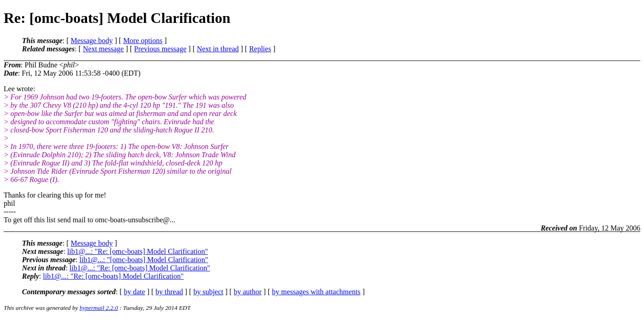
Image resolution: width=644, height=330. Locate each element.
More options (143, 41)
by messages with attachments (316, 292)
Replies (260, 49)
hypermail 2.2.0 (99, 308)
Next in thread (218, 49)
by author (248, 292)
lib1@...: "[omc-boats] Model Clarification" (144, 260)
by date (134, 292)
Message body (92, 41)
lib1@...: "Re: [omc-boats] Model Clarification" (138, 251)
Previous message (160, 49)
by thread (169, 292)
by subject (208, 292)
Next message (103, 49)
